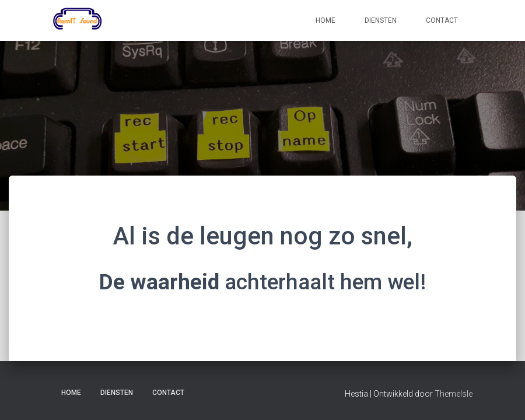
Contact (442, 20)
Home (325, 20)
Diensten (381, 20)
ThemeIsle (454, 394)
